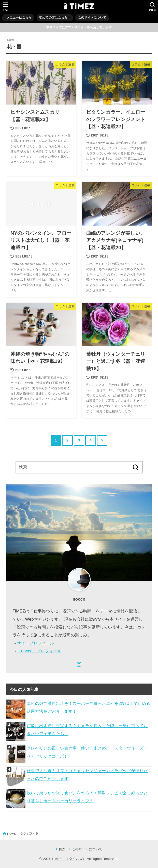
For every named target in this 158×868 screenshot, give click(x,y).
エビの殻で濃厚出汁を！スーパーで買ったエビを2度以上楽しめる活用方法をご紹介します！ (89, 707)
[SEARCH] (152, 7)
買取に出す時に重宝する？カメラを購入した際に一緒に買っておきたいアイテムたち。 (87, 730)
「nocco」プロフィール (39, 651)
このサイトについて (92, 18)
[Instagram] (79, 664)
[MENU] (6, 7)
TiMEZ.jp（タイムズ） (69, 859)
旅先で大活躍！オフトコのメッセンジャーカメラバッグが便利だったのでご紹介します (87, 775)
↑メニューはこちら (18, 18)
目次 (62, 849)
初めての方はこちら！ (55, 18)
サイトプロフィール (35, 643)
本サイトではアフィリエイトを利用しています (79, 27)
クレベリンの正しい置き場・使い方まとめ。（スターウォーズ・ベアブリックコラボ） (87, 752)
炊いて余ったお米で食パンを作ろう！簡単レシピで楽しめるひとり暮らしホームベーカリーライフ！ (87, 797)
